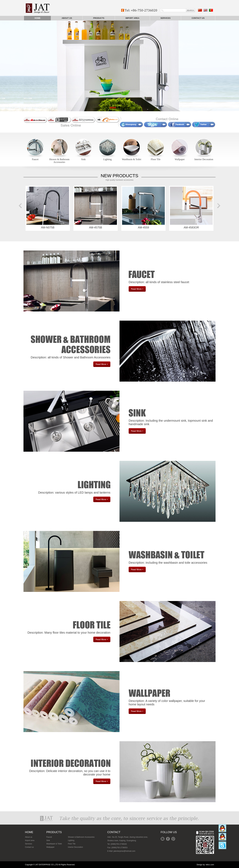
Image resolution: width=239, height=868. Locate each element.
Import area (132, 18)
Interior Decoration (204, 159)
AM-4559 (143, 208)
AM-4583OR (191, 208)
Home (37, 18)
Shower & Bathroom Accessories (59, 161)
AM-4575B (96, 208)
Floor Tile (156, 159)
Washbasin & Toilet (132, 159)
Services (166, 18)
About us (67, 18)
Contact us (198, 18)
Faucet (35, 159)
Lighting (107, 159)
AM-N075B (48, 208)
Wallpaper (180, 159)
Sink (83, 159)
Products (99, 18)
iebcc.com (210, 865)
